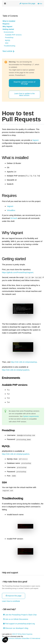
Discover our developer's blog (16, 628)
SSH (7, 43)
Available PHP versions (13, 35)
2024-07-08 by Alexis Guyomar (22, 634)
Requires (6, 24)
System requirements (31, 416)
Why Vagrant (7, 27)
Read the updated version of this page (25, 83)
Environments (9, 32)
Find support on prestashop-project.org (19, 623)
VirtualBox (11, 210)
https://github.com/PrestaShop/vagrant (18, 272)
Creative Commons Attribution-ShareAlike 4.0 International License (21, 639)
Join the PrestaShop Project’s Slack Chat (20, 614)
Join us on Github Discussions (16, 619)
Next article (8, 51)
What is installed (9, 21)
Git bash (14, 218)
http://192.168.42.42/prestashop (24, 362)
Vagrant (35, 140)
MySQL (8, 40)
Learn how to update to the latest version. (24, 94)
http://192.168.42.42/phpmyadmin (16, 370)
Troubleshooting (10, 46)
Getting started (8, 29)
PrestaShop (9, 38)
